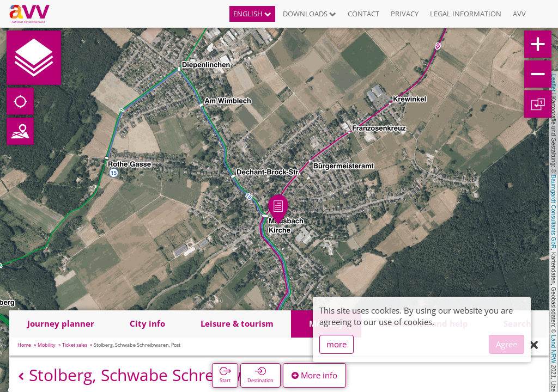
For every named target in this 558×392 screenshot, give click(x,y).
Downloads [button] (310, 14)
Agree (507, 344)
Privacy (405, 14)
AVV (519, 14)
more (336, 344)
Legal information (466, 14)
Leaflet (554, 83)
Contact (363, 14)
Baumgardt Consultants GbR (554, 212)
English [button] (252, 14)
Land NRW (554, 349)
